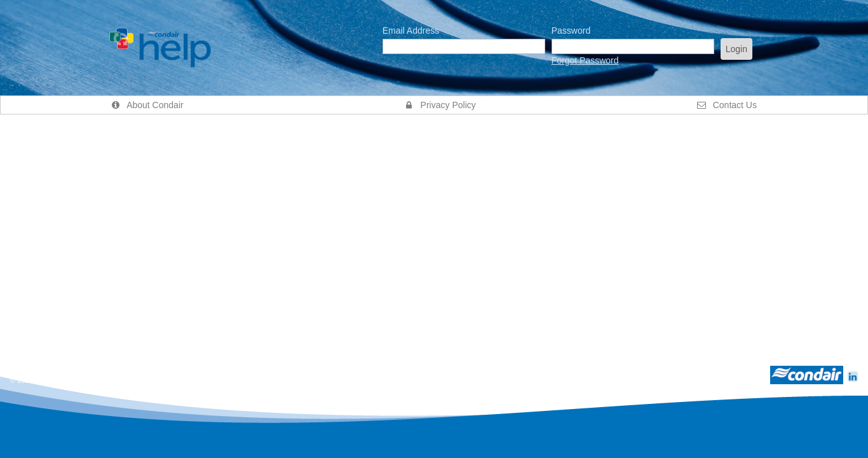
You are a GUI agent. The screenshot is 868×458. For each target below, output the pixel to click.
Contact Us (727, 105)
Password (571, 31)
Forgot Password (585, 60)
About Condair (147, 105)
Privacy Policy (440, 105)
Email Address (411, 31)
